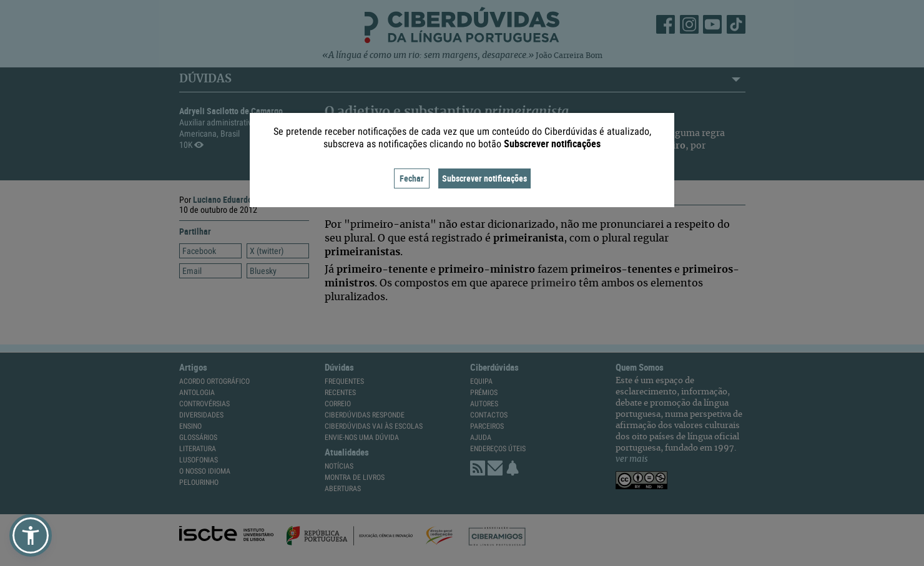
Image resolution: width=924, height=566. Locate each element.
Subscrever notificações (484, 178)
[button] (31, 535)
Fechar (412, 178)
